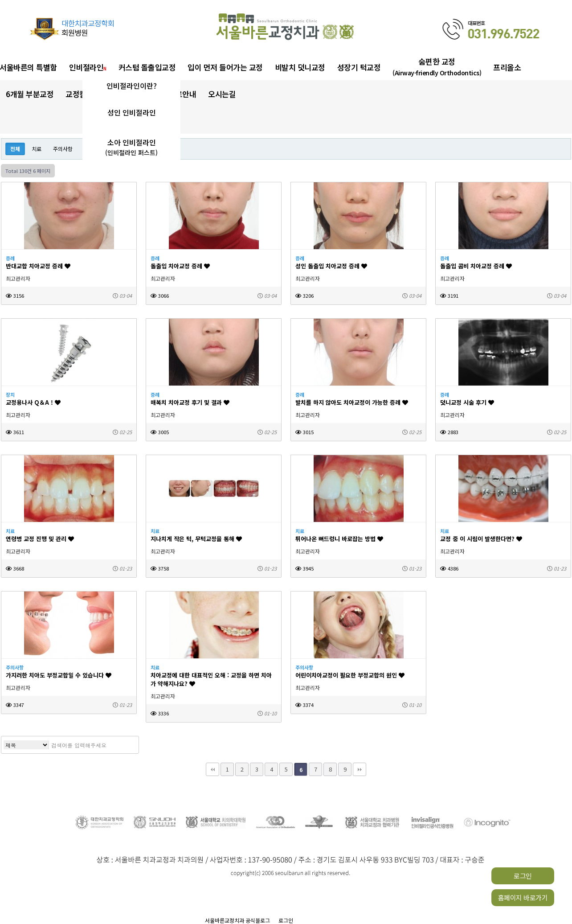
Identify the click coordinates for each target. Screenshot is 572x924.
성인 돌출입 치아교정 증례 (331, 266)
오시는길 (222, 94)
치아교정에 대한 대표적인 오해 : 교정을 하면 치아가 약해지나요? (211, 679)
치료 (37, 149)
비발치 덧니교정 (300, 67)
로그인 (523, 876)
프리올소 (507, 67)
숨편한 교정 (437, 67)
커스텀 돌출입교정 (147, 67)
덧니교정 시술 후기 (467, 402)
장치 (10, 394)
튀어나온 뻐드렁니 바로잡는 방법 (339, 539)
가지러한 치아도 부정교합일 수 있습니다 (59, 675)
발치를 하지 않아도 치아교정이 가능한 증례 (352, 402)
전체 (15, 149)
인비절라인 (88, 67)
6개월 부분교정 (30, 94)
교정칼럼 (82, 94)
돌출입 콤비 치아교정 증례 (476, 266)
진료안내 (182, 94)
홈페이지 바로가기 (523, 897)
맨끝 (360, 769)
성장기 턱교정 (359, 67)
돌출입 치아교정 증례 (180, 266)
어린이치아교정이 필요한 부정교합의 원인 (350, 675)
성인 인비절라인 (132, 112)
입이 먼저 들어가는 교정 (225, 67)
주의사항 (63, 149)
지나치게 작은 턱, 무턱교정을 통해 (196, 539)
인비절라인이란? (132, 86)
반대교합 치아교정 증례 (38, 266)
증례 (10, 258)
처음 (212, 769)
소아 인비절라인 (131, 147)
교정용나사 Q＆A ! (33, 402)
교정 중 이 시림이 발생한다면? (481, 539)
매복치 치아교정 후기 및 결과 (190, 402)
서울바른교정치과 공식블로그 (237, 920)
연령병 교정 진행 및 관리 (40, 539)
